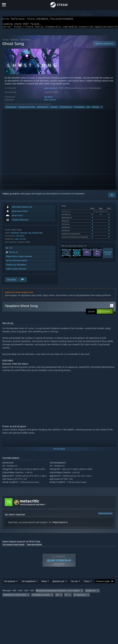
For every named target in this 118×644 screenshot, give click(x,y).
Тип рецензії (10, 583)
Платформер (79, 109)
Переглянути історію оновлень (19, 258)
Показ (87, 583)
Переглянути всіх (105, 515)
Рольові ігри (37, 235)
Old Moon (49, 99)
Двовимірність (43, 109)
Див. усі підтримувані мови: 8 (74, 229)
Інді (88, 109)
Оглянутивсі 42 (108, 245)
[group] (59, 595)
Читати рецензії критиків (32, 506)
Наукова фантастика (27, 109)
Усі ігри (5, 42)
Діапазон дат (59, 583)
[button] (105, 313)
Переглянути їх (60, 524)
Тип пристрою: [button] (80, 597)
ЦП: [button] (57, 597)
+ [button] (101, 109)
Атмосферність (66, 109)
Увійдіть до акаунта (11, 196)
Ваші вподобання (34, 546)
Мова (44, 583)
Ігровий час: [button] (91, 593)
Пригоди (95, 109)
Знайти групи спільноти (16, 271)
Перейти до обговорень (16, 266)
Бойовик (54, 109)
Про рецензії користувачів (13, 546)
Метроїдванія (11, 109)
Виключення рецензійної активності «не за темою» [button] (58, 593)
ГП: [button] (66, 597)
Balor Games (50, 102)
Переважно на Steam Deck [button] (14, 597)
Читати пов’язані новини (17, 262)
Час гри (74, 583)
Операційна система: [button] (41, 597)
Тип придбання (29, 583)
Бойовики (14, 42)
